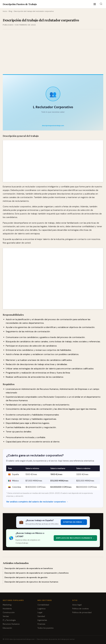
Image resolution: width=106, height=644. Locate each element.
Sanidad (41, 616)
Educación (7, 628)
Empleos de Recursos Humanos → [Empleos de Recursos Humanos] (75, 538)
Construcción (9, 612)
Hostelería (7, 609)
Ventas (6, 616)
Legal (40, 612)
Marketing (7, 605)
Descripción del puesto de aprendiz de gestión (26, 577)
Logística (41, 609)
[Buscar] (101, 4)
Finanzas (41, 624)
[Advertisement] (53, 52)
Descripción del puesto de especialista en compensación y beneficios (37, 573)
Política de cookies (81, 609)
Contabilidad (43, 605)
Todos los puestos (46, 628)
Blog (10, 11)
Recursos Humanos (11, 624)
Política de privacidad (82, 612)
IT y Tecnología (9, 620)
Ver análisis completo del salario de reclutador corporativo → (37, 502)
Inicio (5, 11)
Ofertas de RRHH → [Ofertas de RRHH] (74, 522)
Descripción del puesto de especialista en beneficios (29, 568)
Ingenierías (42, 620)
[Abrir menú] (95, 4)
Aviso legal (77, 605)
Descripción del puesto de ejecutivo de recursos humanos (31, 582)
